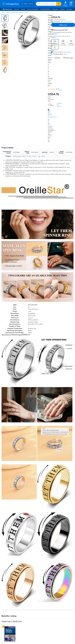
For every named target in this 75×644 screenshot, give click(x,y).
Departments (8, 9)
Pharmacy (55, 9)
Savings (23, 9)
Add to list (56, 58)
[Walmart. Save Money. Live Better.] (10, 4)
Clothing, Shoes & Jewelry (12, 12)
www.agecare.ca (52, 117)
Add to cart (63, 25)
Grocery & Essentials (33, 9)
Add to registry (68, 58)
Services (17, 9)
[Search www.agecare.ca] (46, 4)
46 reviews (60, 89)
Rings (39, 156)
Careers (62, 9)
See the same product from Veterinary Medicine (60, 621)
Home (3, 12)
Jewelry (26, 12)
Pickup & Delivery (46, 9)
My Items (69, 9)
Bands (43, 156)
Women (21, 12)
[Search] (59, 4)
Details (65, 54)
